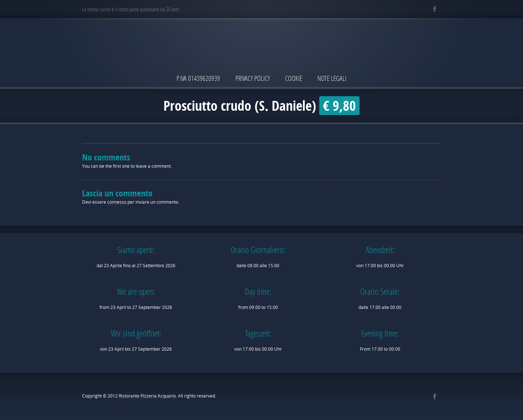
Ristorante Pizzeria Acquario (147, 396)
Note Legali (332, 78)
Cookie (294, 78)
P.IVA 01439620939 (198, 78)
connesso (117, 202)
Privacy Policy (253, 78)
